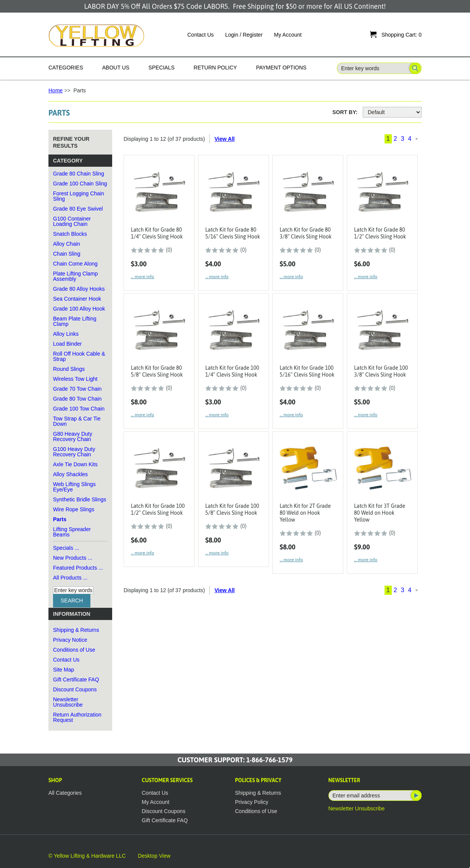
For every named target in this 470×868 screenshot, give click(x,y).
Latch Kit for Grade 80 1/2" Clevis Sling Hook (380, 233)
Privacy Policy (252, 802)
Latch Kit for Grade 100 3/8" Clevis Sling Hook (381, 371)
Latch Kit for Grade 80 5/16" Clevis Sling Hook (233, 233)
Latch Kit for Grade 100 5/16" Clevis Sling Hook (307, 371)
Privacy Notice (70, 640)
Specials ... (66, 548)
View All (225, 139)
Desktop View (154, 856)
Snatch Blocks (70, 234)
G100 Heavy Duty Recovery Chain (74, 452)
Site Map (64, 670)
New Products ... (73, 558)
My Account (288, 35)
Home (56, 90)
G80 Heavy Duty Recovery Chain (73, 436)
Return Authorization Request (77, 717)
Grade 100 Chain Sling (80, 184)
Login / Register (244, 35)
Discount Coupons (75, 689)
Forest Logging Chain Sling (79, 196)
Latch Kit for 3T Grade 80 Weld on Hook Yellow (380, 513)
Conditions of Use (74, 650)
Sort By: (345, 112)
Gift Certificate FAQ (76, 680)
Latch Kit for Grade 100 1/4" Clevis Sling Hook (232, 371)
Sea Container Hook (77, 299)
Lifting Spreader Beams (72, 532)
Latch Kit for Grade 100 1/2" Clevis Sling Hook (158, 509)
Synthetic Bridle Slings (80, 499)
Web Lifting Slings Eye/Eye (74, 487)
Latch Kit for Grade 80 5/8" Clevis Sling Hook (157, 371)
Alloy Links (66, 334)
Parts (60, 519)
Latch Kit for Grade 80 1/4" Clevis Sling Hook (157, 233)
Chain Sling (67, 254)
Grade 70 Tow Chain (77, 389)
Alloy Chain (67, 244)
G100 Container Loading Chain (72, 221)
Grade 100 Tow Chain (79, 409)
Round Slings (69, 369)
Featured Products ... (78, 568)
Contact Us (200, 35)
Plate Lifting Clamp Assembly (76, 276)
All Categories (65, 793)
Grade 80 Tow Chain (77, 399)
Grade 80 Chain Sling (79, 174)
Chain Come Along (75, 264)
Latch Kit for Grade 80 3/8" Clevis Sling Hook (306, 233)
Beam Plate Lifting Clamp (75, 321)
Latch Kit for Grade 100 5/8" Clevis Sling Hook (232, 509)
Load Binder (68, 344)
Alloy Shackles (70, 474)
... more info (142, 277)
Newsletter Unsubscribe (68, 702)
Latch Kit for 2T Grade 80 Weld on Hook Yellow (305, 513)
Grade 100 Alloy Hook (79, 309)
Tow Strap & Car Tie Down (77, 421)
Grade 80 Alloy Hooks (79, 289)
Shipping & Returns (76, 630)
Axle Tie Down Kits (75, 464)
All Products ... (70, 578)
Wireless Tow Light (75, 379)
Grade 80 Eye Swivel (78, 209)
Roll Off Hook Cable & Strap (79, 356)
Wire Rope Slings (74, 509)
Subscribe (415, 796)
